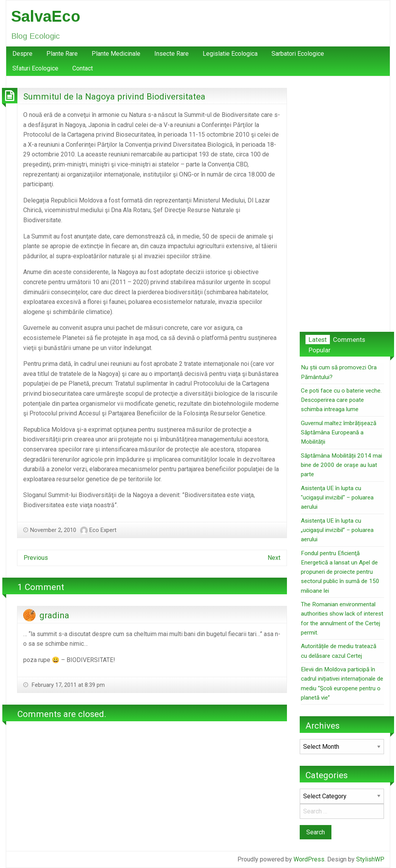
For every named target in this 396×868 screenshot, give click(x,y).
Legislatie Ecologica (230, 54)
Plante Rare (62, 54)
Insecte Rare (172, 54)
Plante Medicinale (116, 54)
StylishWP (370, 859)
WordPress (309, 859)
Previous (36, 558)
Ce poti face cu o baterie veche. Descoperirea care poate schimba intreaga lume (341, 400)
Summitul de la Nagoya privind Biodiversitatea (114, 96)
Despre (22, 54)
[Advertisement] (342, 204)
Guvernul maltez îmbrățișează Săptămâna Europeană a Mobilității (339, 433)
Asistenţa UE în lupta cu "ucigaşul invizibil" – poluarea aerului (337, 498)
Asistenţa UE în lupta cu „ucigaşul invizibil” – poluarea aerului (337, 530)
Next (274, 558)
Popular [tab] (320, 350)
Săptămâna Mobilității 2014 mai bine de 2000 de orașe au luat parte (341, 465)
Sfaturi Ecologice (35, 68)
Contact (83, 68)
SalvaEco (46, 16)
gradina (54, 615)
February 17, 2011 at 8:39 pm (67, 685)
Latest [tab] (318, 340)
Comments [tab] (349, 340)
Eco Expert (103, 530)
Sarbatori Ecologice (298, 54)
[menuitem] (22, 54)
